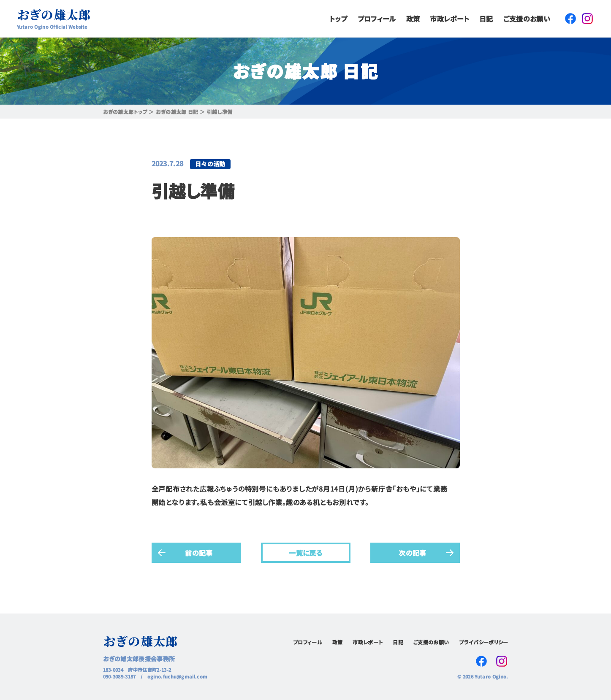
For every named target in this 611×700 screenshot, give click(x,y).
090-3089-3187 (119, 676)
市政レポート (449, 19)
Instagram (587, 19)
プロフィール (377, 19)
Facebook (570, 19)
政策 (413, 19)
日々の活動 (210, 164)
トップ (338, 19)
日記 (486, 19)
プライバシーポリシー (483, 642)
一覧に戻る (306, 552)
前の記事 (199, 552)
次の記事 (412, 552)
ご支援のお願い (527, 19)
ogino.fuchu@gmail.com (178, 676)
